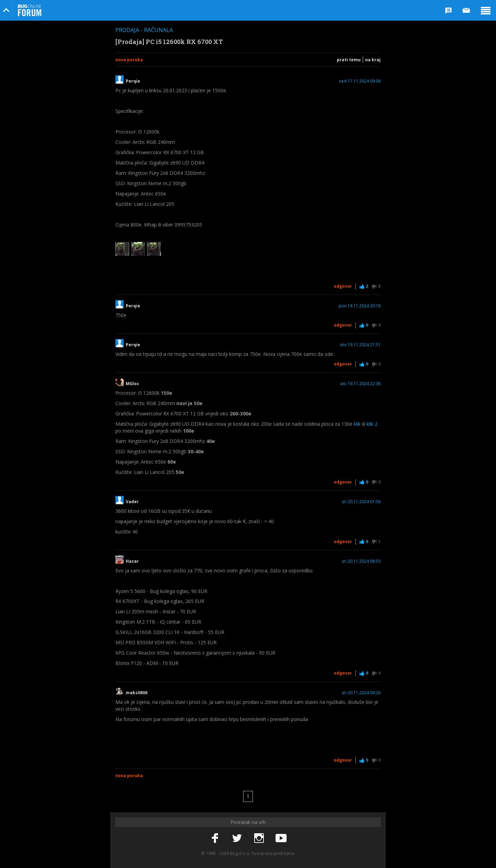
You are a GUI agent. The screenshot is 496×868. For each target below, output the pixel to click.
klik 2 (372, 424)
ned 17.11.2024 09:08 (360, 81)
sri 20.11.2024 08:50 (361, 561)
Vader (132, 502)
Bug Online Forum (30, 10)
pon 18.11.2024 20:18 (360, 306)
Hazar (132, 561)
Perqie (133, 81)
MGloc (132, 384)
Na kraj (373, 60)
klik (357, 424)
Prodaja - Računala (144, 30)
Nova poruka (129, 60)
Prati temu (349, 60)
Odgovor (343, 286)
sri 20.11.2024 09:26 (361, 693)
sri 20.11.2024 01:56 (361, 502)
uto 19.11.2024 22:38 (360, 384)
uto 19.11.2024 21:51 (360, 345)
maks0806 (137, 693)
